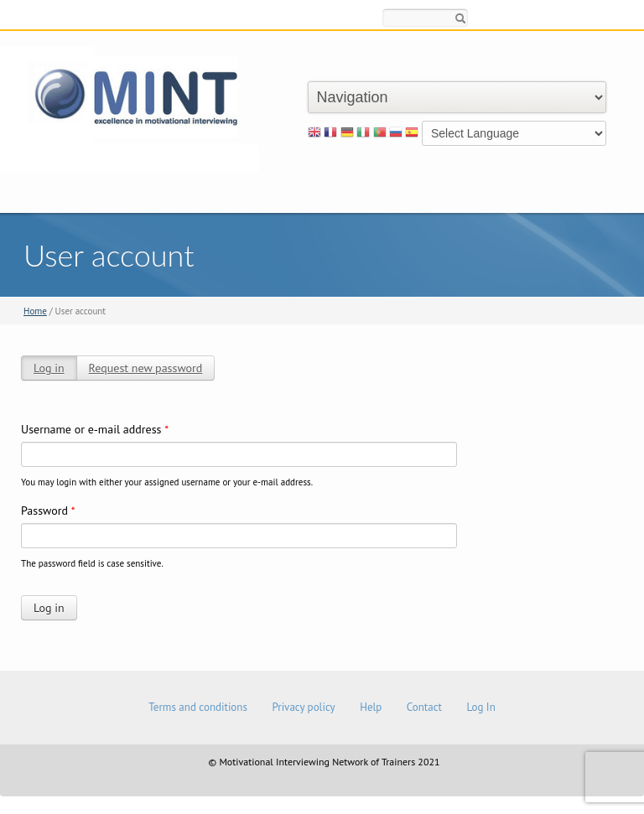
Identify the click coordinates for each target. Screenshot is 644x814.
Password (48, 511)
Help (371, 707)
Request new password (146, 368)
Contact (424, 707)
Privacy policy (303, 707)
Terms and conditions (198, 707)
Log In (480, 707)
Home (35, 311)
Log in (49, 368)
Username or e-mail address (95, 429)
